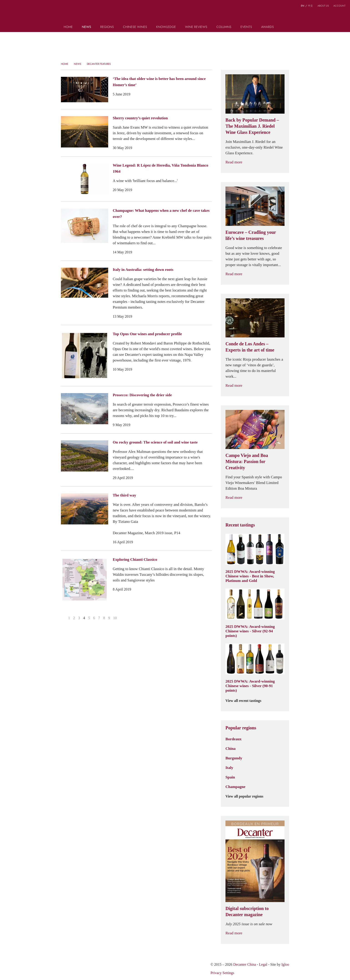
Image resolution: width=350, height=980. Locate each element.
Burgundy (234, 758)
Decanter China (175, 13)
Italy (229, 768)
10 (115, 618)
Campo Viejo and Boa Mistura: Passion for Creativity (247, 461)
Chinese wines (135, 27)
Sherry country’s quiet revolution (140, 118)
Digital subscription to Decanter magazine (247, 911)
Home (68, 27)
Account (339, 6)
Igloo (285, 964)
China (230, 748)
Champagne (235, 787)
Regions (107, 27)
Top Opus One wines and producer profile (147, 334)
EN (303, 6)
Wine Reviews (196, 27)
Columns (224, 27)
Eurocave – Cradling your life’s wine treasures (251, 235)
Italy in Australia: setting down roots (143, 269)
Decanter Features (99, 64)
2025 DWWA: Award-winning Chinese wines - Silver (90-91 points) (250, 686)
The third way (124, 495)
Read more (237, 162)
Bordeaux (234, 739)
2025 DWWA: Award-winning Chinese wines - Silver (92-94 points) (250, 631)
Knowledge (166, 27)
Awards (267, 27)
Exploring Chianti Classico (135, 559)
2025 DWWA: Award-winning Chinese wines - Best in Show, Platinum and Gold (250, 576)
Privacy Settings (222, 973)
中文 (310, 6)
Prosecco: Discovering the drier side (142, 395)
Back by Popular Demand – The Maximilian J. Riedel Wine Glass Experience (252, 126)
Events (246, 27)
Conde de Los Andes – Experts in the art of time (250, 347)
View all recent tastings (246, 701)
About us (323, 6)
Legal (263, 964)
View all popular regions (247, 796)
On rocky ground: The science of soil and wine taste (155, 442)
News (86, 27)
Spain (230, 777)
